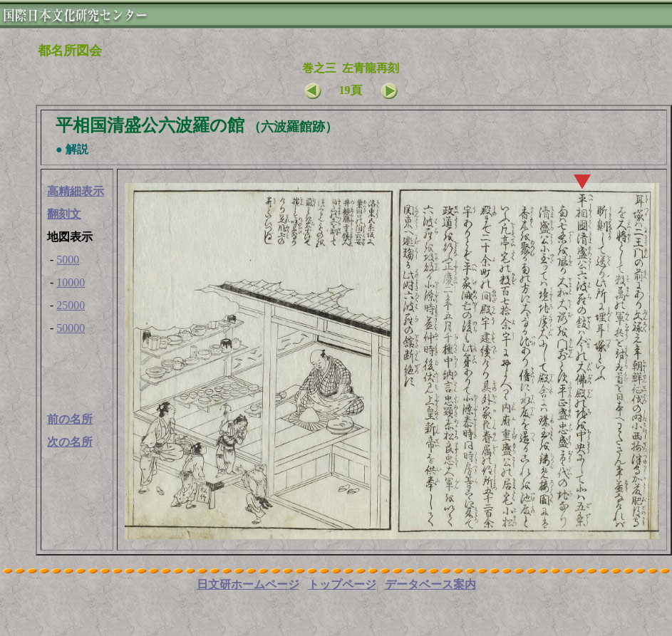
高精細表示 (76, 191)
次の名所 (70, 442)
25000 (71, 305)
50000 (71, 328)
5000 (68, 260)
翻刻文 (64, 214)
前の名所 (70, 419)
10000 (71, 282)
